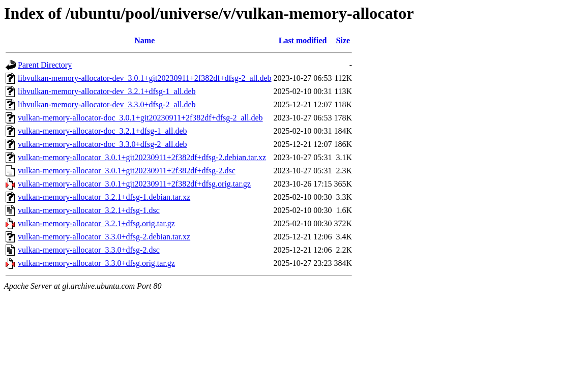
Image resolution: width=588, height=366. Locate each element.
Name (144, 40)
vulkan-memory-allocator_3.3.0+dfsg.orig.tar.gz (96, 263)
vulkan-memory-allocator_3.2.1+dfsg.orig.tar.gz (96, 223)
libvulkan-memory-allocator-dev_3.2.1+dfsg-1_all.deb (107, 91)
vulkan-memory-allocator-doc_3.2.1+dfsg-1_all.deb (102, 131)
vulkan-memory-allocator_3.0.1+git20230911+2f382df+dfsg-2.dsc (127, 171)
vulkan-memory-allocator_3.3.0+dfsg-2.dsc (89, 250)
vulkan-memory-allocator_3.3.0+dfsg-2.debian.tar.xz (104, 237)
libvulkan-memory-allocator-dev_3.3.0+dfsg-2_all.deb (107, 104)
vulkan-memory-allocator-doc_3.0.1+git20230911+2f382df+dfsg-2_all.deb (140, 118)
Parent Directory (45, 65)
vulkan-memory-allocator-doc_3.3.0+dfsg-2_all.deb (102, 144)
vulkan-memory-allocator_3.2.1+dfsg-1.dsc (89, 210)
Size (343, 40)
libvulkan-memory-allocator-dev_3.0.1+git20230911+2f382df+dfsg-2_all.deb (145, 78)
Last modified (303, 40)
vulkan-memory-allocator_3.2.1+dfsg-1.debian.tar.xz (104, 197)
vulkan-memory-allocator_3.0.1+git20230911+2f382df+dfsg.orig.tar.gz (134, 184)
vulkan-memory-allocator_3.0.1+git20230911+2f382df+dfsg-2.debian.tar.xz (142, 157)
